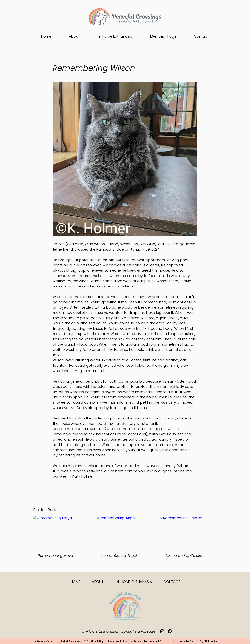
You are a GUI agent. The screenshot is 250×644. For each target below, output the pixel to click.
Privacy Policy (132, 641)
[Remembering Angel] (125, 532)
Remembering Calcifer (184, 556)
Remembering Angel (119, 556)
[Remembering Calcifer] (188, 532)
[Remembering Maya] (62, 532)
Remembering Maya (55, 556)
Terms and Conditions (159, 641)
